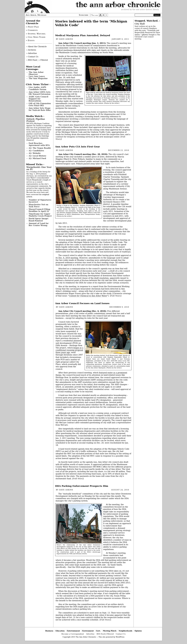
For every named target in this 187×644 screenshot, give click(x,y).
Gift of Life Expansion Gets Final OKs (40, 104)
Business (49, 631)
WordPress (120, 637)
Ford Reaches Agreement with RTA (39, 144)
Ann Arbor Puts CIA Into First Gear (78, 147)
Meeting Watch (110, 631)
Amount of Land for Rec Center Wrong (39, 224)
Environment (88, 631)
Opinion (138, 631)
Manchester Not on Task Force (39, 206)
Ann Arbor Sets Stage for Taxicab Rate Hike (40, 109)
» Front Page (32, 27)
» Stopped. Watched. (36, 34)
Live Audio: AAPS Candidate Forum (38, 88)
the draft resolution (100, 278)
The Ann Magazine (38, 78)
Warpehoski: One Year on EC (39, 168)
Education (60, 631)
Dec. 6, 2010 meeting (68, 258)
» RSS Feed (32, 60)
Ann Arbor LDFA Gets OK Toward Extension (40, 93)
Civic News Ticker (37, 84)
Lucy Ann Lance (37, 76)
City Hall (140, 24)
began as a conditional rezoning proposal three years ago (69, 350)
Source (30, 140)
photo (145, 35)
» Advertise (32, 53)
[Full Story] (116, 296)
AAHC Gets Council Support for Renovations (39, 99)
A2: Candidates (36, 151)
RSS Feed (101, 634)
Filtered (110, 634)
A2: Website (35, 153)
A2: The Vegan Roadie (40, 148)
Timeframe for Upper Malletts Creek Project (40, 215)
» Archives (31, 50)
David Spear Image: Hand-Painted (39, 220)
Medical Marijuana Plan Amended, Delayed (83, 35)
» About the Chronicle (36, 47)
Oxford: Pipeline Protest (36, 120)
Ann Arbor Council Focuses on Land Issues (82, 303)
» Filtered (43, 60)
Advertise (90, 634)
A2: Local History (37, 156)
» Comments (32, 30)
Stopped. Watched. (147, 21)
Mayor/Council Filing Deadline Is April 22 (39, 210)
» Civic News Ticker (36, 37)
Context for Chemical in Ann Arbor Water (88, 296)
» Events (30, 40)
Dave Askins (66, 39)
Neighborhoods (126, 631)
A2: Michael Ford (37, 158)
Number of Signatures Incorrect (40, 201)
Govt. (98, 631)
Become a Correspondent (73, 634)
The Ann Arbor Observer (36, 73)
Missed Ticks (34, 164)
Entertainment (73, 631)
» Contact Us (32, 57)
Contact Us (121, 634)
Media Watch (34, 116)
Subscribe (84, 15)
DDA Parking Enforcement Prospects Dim (82, 486)
